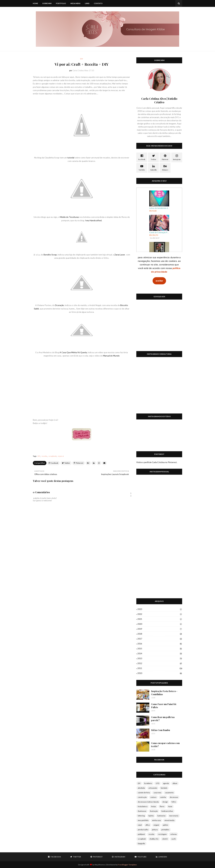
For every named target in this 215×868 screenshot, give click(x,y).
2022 (160, 614)
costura (153, 797)
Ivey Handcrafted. (94, 220)
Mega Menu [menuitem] (75, 3)
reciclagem (162, 834)
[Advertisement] (159, 327)
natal (140, 825)
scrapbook (52, 456)
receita (44, 456)
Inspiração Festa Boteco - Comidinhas (164, 693)
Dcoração (59, 305)
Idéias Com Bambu (161, 730)
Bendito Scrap (50, 255)
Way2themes (100, 865)
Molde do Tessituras (69, 217)
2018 (160, 634)
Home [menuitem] (35, 3)
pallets (166, 825)
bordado (164, 788)
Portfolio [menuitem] (61, 3)
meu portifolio (143, 820)
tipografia (141, 843)
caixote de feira (144, 793)
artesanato (153, 788)
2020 (160, 624)
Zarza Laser (120, 255)
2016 (160, 644)
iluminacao (142, 811)
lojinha (151, 816)
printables (165, 830)
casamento (169, 793)
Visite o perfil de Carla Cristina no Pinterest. (157, 462)
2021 (160, 619)
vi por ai (61, 456)
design (165, 802)
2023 (160, 609)
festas (154, 806)
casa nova (157, 793)
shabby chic (154, 839)
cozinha (163, 797)
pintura (155, 830)
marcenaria (174, 816)
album (175, 783)
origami (156, 825)
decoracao (174, 797)
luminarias (161, 816)
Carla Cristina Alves (80, 70)
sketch (165, 839)
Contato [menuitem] (98, 3)
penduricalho (143, 830)
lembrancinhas (167, 811)
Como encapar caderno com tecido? (165, 745)
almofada (141, 788)
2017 (160, 639)
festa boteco (143, 806)
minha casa (156, 820)
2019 (160, 629)
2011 (160, 668)
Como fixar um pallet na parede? (163, 719)
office (148, 825)
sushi (174, 839)
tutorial (71, 158)
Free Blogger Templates (127, 865)
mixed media (169, 820)
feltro (174, 802)
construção (142, 797)
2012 (160, 663)
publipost (141, 834)
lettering (141, 816)
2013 (160, 658)
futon (170, 806)
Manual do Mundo (111, 356)
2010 (160, 673)
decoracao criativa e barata (148, 802)
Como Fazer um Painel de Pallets (164, 706)
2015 (160, 649)
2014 (160, 654)
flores (162, 806)
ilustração (154, 811)
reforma (173, 834)
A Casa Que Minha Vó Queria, (74, 352)
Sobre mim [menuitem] (47, 3)
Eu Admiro (148, 783)
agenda (166, 783)
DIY (39, 456)
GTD (158, 783)
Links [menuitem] (87, 3)
